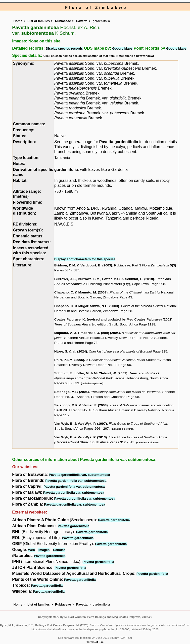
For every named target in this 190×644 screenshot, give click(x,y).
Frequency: (24, 130)
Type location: (26, 158)
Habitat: (20, 180)
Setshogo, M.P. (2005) (71, 392)
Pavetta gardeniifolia (119, 142)
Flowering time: (28, 202)
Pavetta (82, 21)
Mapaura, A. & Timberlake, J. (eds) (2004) (87, 333)
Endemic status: (28, 236)
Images (44, 550)
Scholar (59, 550)
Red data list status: (32, 242)
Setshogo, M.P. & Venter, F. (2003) (81, 405)
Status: (20, 136)
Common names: (29, 124)
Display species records (64, 48)
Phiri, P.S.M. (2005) (69, 360)
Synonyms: (24, 63)
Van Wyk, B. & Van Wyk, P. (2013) (81, 437)
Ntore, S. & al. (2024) (71, 351)
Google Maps (122, 48)
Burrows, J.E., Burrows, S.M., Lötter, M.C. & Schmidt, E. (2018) (104, 279)
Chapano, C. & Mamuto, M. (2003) (81, 292)
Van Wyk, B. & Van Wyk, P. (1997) (81, 424)
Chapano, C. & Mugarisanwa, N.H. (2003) (87, 306)
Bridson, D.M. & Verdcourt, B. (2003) (83, 265)
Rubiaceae (63, 21)
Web (31, 550)
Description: (24, 142)
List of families (39, 21)
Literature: (23, 265)
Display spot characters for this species (85, 259)
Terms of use (95, 642)
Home (18, 21)
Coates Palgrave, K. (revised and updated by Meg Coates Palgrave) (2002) (113, 319)
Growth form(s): (28, 230)
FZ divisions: (25, 224)
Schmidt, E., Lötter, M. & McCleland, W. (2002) (91, 373)
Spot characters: (29, 259)
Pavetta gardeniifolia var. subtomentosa (80, 475)
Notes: (19, 164)
